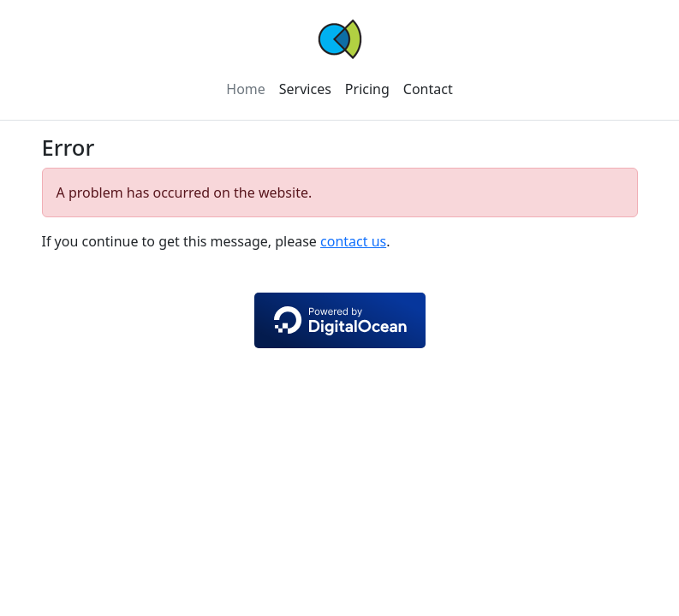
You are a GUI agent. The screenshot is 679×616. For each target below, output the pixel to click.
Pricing (367, 89)
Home (246, 89)
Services (305, 89)
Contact (428, 89)
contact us (353, 241)
